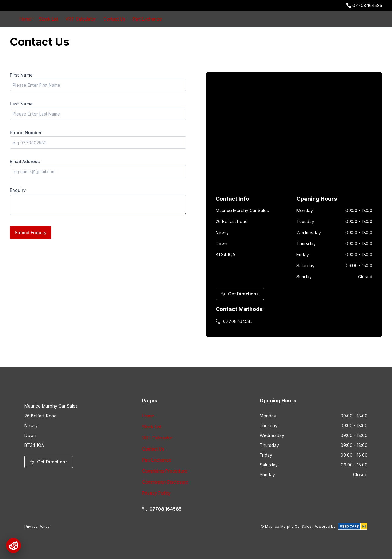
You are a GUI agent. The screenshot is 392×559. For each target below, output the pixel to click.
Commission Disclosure (165, 482)
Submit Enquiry (31, 232)
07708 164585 (367, 5)
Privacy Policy (156, 493)
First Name (21, 75)
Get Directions (240, 294)
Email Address (25, 161)
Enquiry (18, 190)
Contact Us (114, 19)
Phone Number (26, 133)
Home (26, 19)
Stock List (49, 19)
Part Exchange (147, 19)
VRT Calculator (81, 19)
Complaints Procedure (165, 471)
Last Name (21, 104)
